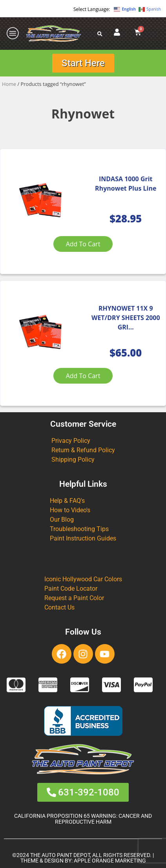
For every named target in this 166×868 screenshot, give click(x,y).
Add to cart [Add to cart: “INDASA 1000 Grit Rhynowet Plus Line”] (83, 244)
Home (9, 84)
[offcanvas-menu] (13, 34)
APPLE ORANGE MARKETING (110, 861)
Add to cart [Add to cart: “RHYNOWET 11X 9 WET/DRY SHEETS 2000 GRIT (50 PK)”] (83, 376)
